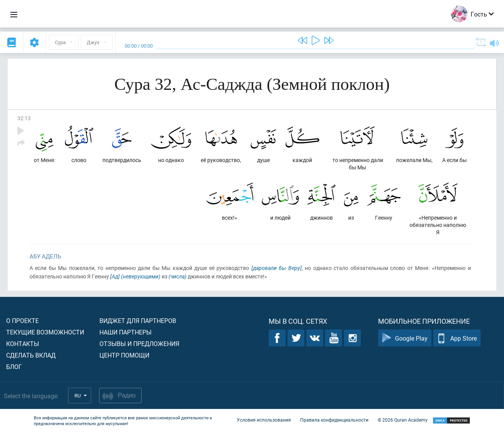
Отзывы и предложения (139, 343)
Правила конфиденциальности (334, 420)
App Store (457, 338)
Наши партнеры (126, 332)
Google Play (405, 338)
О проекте (22, 320)
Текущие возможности (45, 332)
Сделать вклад (31, 355)
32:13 (24, 118)
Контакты (23, 343)
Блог (14, 367)
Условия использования (264, 420)
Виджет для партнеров (138, 320)
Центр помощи (124, 355)
